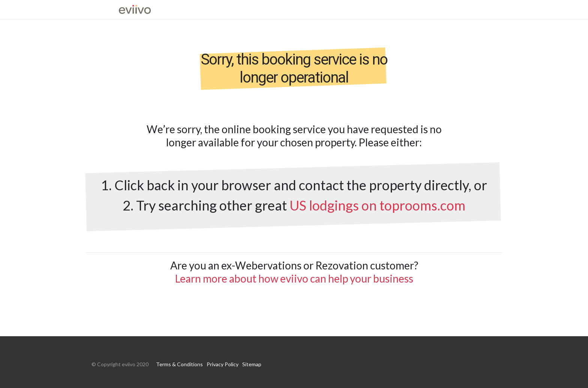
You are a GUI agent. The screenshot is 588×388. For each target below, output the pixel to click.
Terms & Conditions (179, 364)
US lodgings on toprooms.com (377, 205)
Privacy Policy (223, 364)
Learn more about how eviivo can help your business (294, 278)
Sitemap (252, 364)
